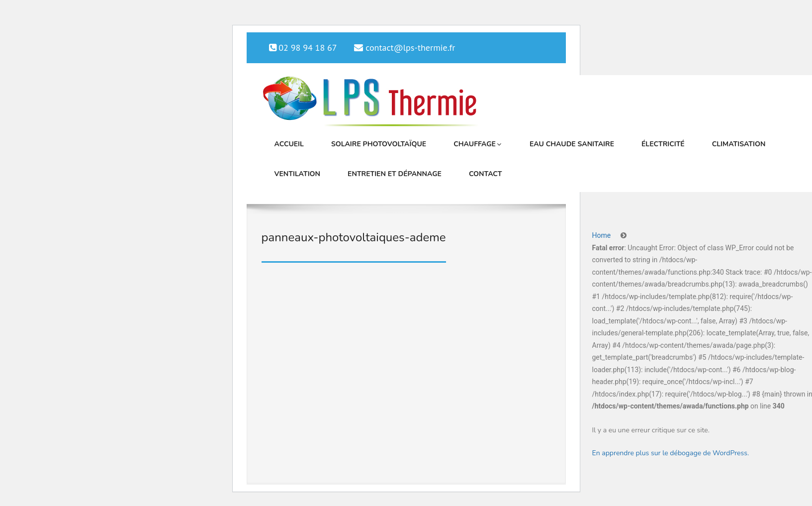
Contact (486, 174)
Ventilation (298, 174)
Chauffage (477, 144)
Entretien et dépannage (395, 174)
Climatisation (739, 144)
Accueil (289, 144)
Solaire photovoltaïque (379, 144)
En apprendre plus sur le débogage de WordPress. (671, 453)
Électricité (663, 144)
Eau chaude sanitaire (572, 144)
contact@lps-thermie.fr (410, 48)
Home (602, 235)
